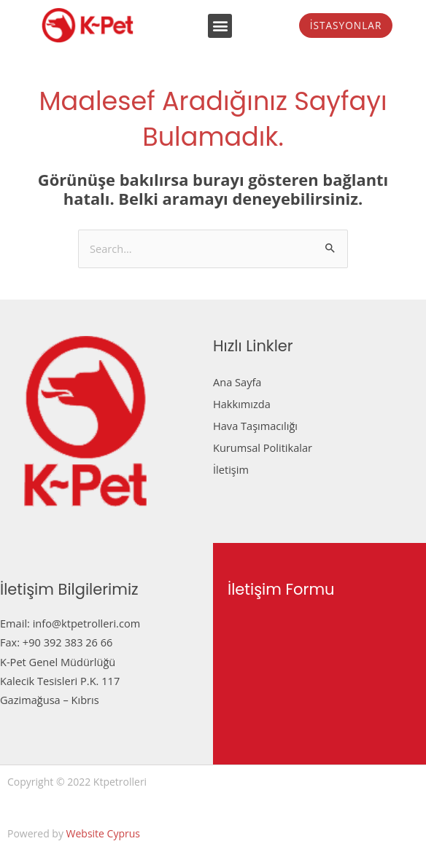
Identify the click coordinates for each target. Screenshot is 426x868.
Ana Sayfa (237, 382)
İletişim (231, 469)
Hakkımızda (242, 404)
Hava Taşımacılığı (255, 426)
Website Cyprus (103, 833)
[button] (220, 26)
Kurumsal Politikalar (263, 447)
